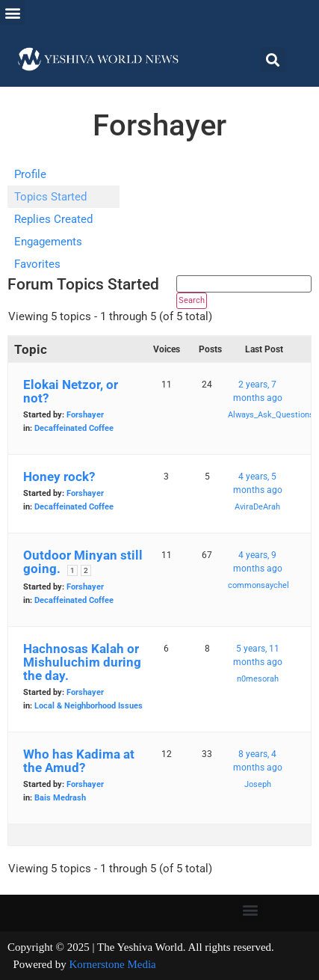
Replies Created (53, 219)
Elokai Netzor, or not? (71, 391)
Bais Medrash (60, 798)
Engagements (48, 242)
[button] (12, 12)
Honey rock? (59, 477)
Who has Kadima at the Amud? (79, 761)
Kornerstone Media (113, 964)
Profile (30, 174)
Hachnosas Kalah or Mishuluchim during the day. (82, 662)
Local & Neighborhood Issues (89, 706)
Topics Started (50, 197)
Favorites (37, 264)
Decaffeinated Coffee (74, 428)
